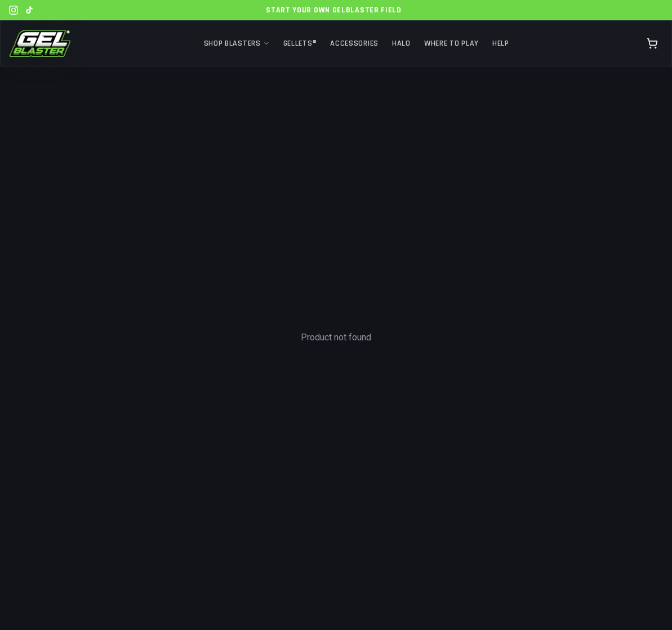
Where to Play (451, 43)
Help (501, 43)
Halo (401, 43)
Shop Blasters (237, 43)
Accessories (354, 43)
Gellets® (300, 43)
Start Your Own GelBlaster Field (334, 10)
